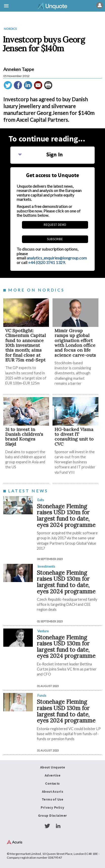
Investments (46, 566)
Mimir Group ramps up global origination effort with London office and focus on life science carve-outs (75, 343)
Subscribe (55, 239)
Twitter (47, 826)
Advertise (52, 776)
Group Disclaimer (53, 816)
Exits (41, 500)
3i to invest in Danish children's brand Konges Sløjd (24, 437)
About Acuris (52, 792)
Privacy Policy (52, 808)
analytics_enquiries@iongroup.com (57, 258)
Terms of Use (52, 800)
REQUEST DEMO (55, 225)
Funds (42, 695)
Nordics (10, 29)
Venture (43, 631)
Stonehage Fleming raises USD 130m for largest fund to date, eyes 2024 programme (66, 515)
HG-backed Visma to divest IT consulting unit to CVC (74, 437)
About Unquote (53, 767)
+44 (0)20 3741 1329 (46, 262)
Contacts (52, 784)
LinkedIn (58, 826)
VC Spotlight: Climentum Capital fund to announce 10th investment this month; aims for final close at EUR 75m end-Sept (25, 345)
